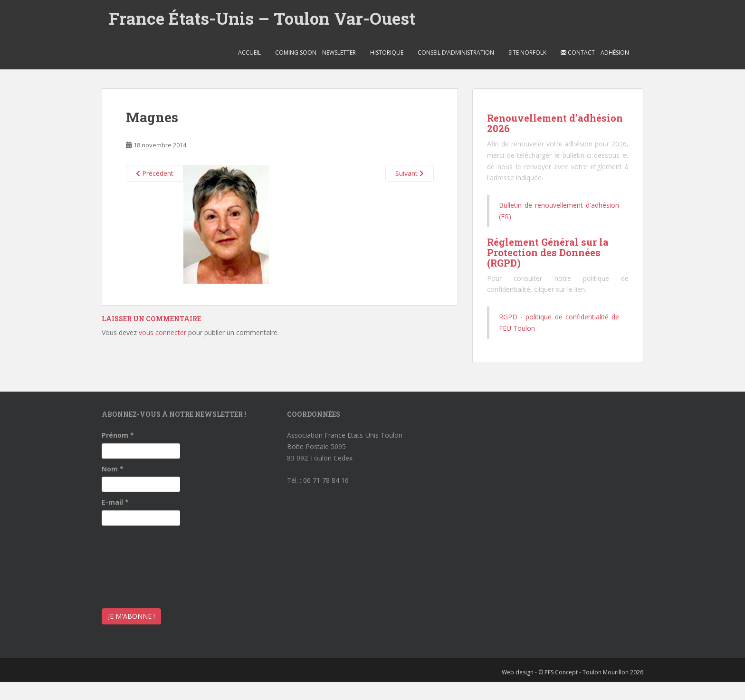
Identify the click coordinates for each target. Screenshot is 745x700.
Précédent (155, 173)
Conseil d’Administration (456, 53)
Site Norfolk (527, 53)
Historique (387, 53)
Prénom (118, 435)
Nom (113, 469)
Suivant (410, 173)
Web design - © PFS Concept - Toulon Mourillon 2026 (573, 672)
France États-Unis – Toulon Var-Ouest (262, 18)
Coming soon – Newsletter (315, 53)
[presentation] (141, 565)
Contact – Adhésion (595, 53)
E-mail (115, 502)
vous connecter (162, 332)
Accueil (249, 53)
